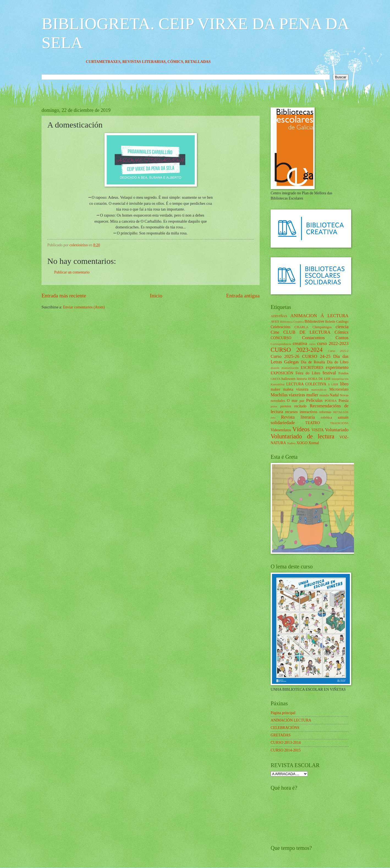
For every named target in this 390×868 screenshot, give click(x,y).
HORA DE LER (319, 379)
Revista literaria (298, 417)
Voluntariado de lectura (303, 436)
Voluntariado (337, 430)
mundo (324, 395)
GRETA (276, 379)
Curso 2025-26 (285, 356)
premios (286, 406)
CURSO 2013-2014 (286, 743)
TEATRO (313, 423)
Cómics (341, 332)
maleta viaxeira (296, 389)
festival (329, 373)
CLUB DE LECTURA (307, 332)
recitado (300, 406)
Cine (275, 332)
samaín (343, 417)
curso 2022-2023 (333, 343)
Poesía (344, 401)
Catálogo (342, 322)
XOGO (302, 443)
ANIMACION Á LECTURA (319, 316)
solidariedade (283, 423)
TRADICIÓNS (339, 423)
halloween (288, 379)
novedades (278, 401)
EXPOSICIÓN (282, 373)
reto (273, 418)
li (329, 384)
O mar (292, 401)
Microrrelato (339, 389)
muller (312, 395)
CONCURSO (281, 338)
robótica (326, 418)
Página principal (283, 713)
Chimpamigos (322, 327)
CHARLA (302, 327)
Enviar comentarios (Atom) (84, 307)
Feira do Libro (308, 373)
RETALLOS (341, 412)
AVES (275, 322)
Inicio (156, 296)
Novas (344, 395)
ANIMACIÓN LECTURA (291, 720)
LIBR (335, 384)
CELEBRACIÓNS (285, 728)
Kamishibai (278, 384)
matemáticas (319, 389)
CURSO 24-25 (316, 356)
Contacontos (313, 338)
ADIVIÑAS (279, 316)
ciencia (342, 327)
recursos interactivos (301, 412)
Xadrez (291, 443)
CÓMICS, (187, 62)
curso (312, 344)
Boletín (330, 322)
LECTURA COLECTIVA (306, 384)
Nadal (334, 395)
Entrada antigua (243, 296)
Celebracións (281, 327)
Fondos (343, 373)
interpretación (340, 379)
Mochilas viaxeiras (288, 395)
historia (302, 379)
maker (275, 389)
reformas (325, 412)
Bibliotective (314, 321)
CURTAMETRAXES (114, 62)
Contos (342, 338)
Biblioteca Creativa (292, 322)
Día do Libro (338, 362)
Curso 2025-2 (338, 351)
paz (302, 401)
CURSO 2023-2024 (297, 350)
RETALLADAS (208, 62)
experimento (337, 367)
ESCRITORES (312, 368)
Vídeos (301, 429)
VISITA (318, 430)
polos (274, 406)
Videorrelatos (281, 430)
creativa (300, 343)
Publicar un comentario (72, 272)
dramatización (290, 368)
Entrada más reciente (64, 296)
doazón (275, 368)
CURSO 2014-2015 (286, 750)
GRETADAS (281, 735)
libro (344, 384)
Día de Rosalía (313, 362)
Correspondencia (281, 344)
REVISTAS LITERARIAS (155, 62)
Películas (314, 400)
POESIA (331, 401)
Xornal (314, 443)
